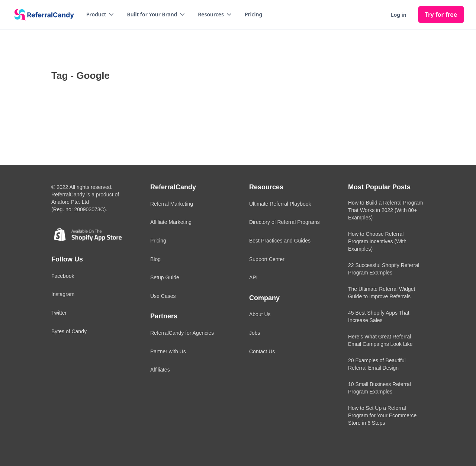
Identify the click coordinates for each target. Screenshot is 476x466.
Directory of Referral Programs (284, 222)
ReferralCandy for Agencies (182, 333)
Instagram (63, 294)
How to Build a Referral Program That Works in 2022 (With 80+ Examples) (386, 210)
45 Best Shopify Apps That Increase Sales (379, 316)
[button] (101, 15)
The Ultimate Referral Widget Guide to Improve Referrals (382, 293)
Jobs (255, 333)
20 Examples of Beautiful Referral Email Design (377, 364)
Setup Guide (165, 277)
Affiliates (160, 370)
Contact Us (262, 351)
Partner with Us (168, 351)
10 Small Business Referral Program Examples (379, 388)
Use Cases (163, 296)
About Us (260, 314)
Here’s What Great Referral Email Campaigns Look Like (380, 340)
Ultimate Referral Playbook (280, 204)
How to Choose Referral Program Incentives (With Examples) (377, 241)
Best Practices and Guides (280, 241)
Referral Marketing (172, 204)
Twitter (59, 313)
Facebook (63, 276)
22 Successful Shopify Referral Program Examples (384, 269)
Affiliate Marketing (171, 222)
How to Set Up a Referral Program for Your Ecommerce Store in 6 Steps (382, 415)
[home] (42, 15)
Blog (155, 259)
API (253, 277)
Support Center (267, 259)
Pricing (253, 14)
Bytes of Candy (69, 331)
